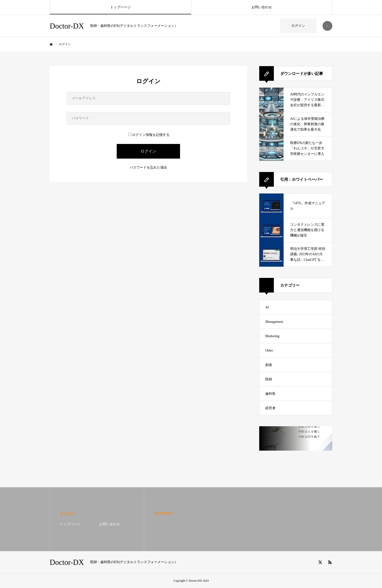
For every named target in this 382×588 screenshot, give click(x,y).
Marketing (272, 336)
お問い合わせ (262, 7)
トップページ (120, 7)
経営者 (270, 408)
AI (267, 307)
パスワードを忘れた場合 (148, 167)
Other (269, 350)
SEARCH (327, 26)
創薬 (269, 365)
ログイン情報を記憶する (149, 135)
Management (274, 322)
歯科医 (270, 394)
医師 (269, 379)
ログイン (298, 26)
